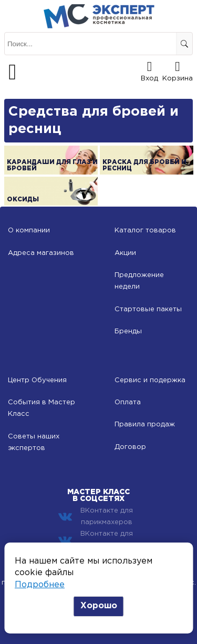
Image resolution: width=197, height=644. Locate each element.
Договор (130, 447)
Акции (125, 253)
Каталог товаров (145, 231)
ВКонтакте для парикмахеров (96, 517)
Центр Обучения (37, 380)
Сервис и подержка (150, 380)
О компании (29, 231)
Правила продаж (145, 425)
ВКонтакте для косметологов (96, 540)
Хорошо (99, 606)
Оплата (128, 402)
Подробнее (40, 585)
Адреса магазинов (41, 253)
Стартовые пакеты (148, 309)
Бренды (128, 331)
